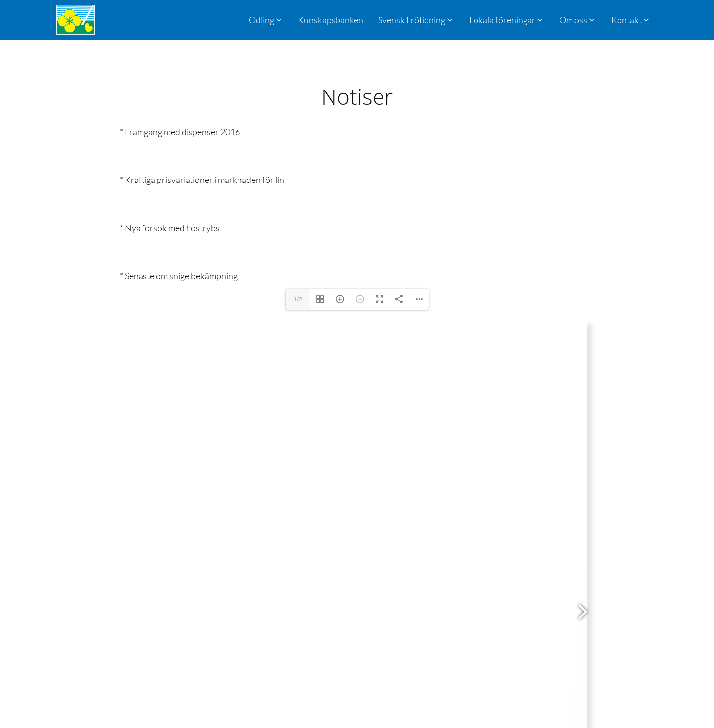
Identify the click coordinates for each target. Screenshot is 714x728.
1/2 (298, 299)
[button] (416, 20)
